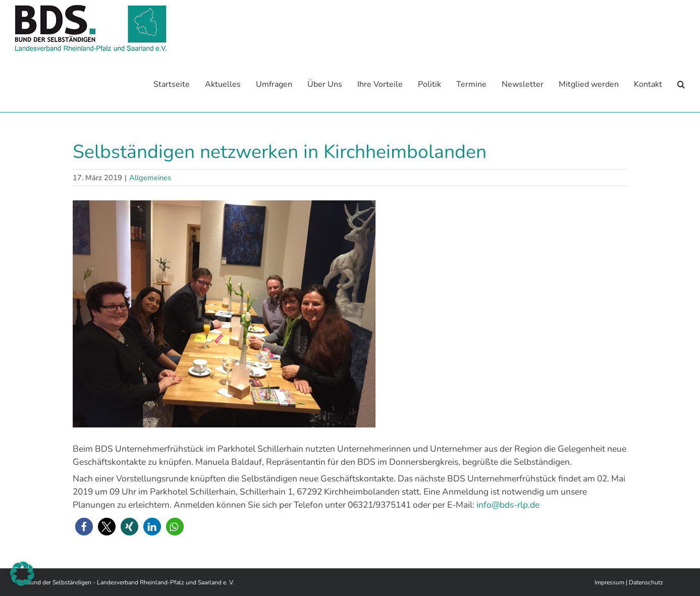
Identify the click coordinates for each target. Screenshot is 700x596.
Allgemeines (150, 177)
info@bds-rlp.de (508, 504)
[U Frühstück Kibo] (350, 313)
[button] (681, 84)
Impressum (609, 582)
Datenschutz (646, 582)
